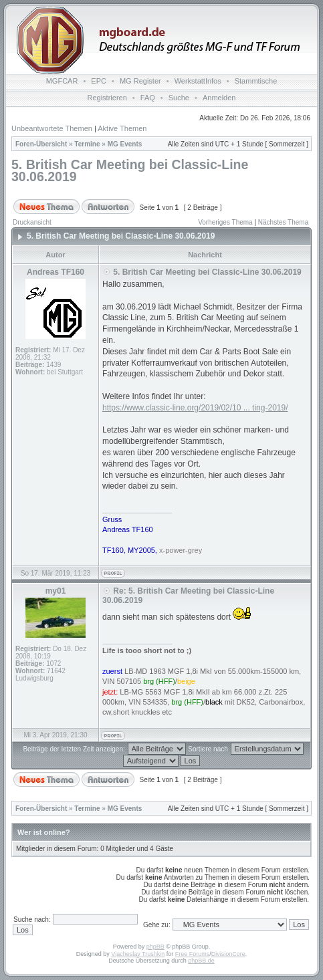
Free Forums (193, 954)
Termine (87, 144)
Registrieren (107, 98)
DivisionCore (228, 954)
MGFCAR (62, 81)
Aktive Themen (122, 128)
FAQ (148, 98)
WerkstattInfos (198, 81)
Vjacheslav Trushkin (138, 954)
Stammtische (256, 81)
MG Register (140, 81)
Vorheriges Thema (225, 222)
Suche (179, 98)
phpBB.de (201, 961)
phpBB (155, 947)
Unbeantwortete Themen (52, 128)
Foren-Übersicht (41, 144)
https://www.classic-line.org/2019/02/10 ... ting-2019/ (195, 408)
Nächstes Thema (283, 222)
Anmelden (219, 98)
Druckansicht (32, 222)
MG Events (125, 144)
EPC (99, 81)
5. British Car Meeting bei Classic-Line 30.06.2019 (130, 170)
